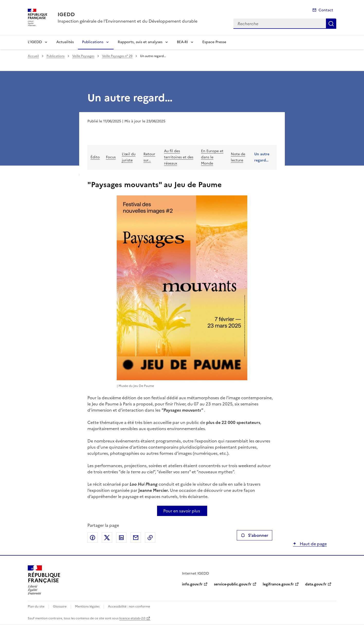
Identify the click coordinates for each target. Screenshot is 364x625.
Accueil (33, 56)
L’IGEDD (35, 42)
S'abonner (254, 535)
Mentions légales (87, 606)
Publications (93, 42)
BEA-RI (182, 42)
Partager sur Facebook (93, 538)
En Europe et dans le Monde (212, 157)
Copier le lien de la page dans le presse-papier (150, 538)
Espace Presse (214, 42)
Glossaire (60, 606)
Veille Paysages (83, 56)
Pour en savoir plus (182, 511)
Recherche (331, 24)
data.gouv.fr (316, 584)
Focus (111, 157)
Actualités (65, 42)
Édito (95, 157)
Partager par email (136, 538)
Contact (326, 10)
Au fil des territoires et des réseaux (179, 157)
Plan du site (36, 606)
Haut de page (313, 544)
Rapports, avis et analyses (140, 42)
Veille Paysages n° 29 (117, 56)
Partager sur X (107, 538)
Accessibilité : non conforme (129, 606)
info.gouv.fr (192, 584)
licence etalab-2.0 (132, 618)
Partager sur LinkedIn (121, 538)
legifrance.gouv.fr (278, 584)
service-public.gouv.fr (233, 584)
